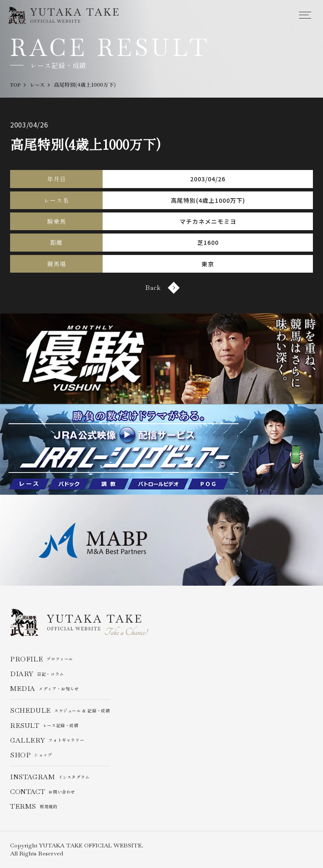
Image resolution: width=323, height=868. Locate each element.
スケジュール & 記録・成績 (60, 710)
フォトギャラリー (47, 740)
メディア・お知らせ (45, 689)
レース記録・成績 (44, 726)
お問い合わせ (43, 792)
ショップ (31, 755)
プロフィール (42, 659)
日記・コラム (37, 674)
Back (161, 288)
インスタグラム (50, 777)
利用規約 (34, 807)
